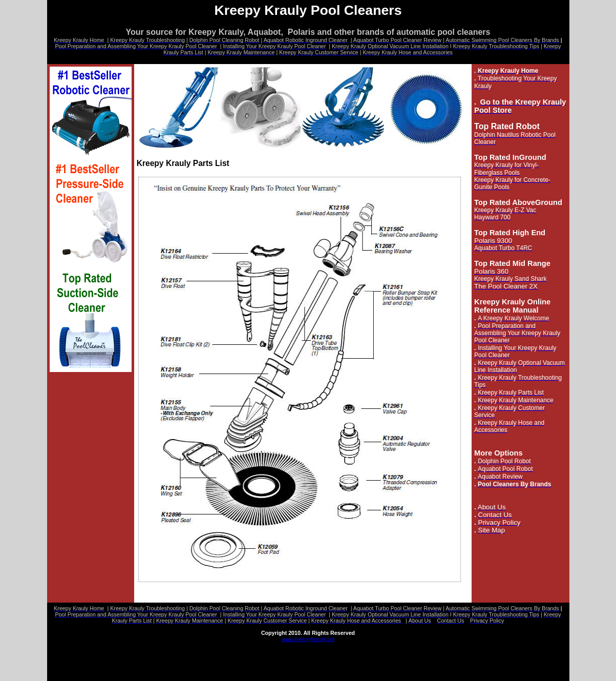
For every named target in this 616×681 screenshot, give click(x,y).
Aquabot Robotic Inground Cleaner (426, 651)
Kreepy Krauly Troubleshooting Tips (230, 669)
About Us (316, 657)
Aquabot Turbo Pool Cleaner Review (104, 657)
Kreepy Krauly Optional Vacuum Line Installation (374, 663)
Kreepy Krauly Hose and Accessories (105, 675)
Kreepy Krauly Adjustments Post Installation (113, 669)
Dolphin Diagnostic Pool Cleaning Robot (313, 651)
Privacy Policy (416, 657)
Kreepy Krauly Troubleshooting (205, 651)
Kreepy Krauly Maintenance (409, 669)
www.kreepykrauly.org (308, 639)
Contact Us (363, 657)
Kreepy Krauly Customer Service (505, 669)
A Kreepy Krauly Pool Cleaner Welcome (503, 657)
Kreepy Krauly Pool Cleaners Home (103, 651)
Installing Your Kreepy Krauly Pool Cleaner (242, 663)
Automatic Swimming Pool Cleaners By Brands (227, 657)
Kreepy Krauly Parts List (325, 669)
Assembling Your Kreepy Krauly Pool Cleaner (115, 663)
